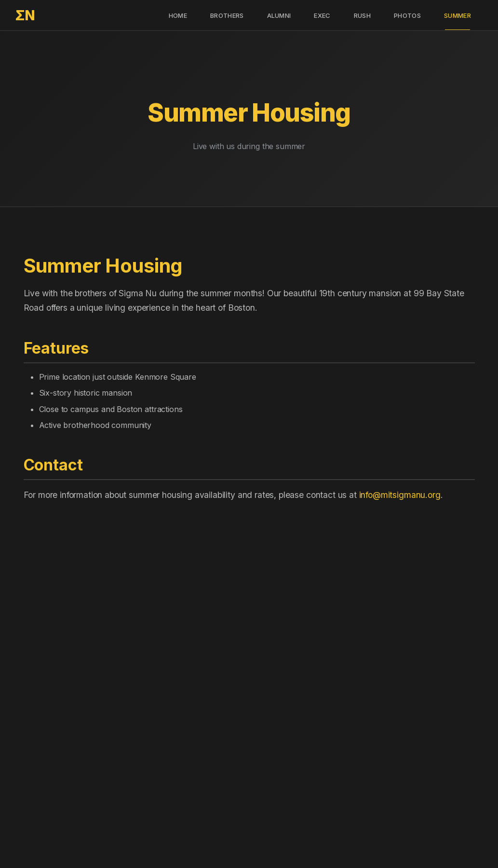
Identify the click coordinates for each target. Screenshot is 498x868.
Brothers (227, 15)
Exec (322, 15)
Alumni (279, 15)
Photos (407, 15)
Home (178, 15)
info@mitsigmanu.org (400, 495)
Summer (458, 15)
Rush (362, 15)
